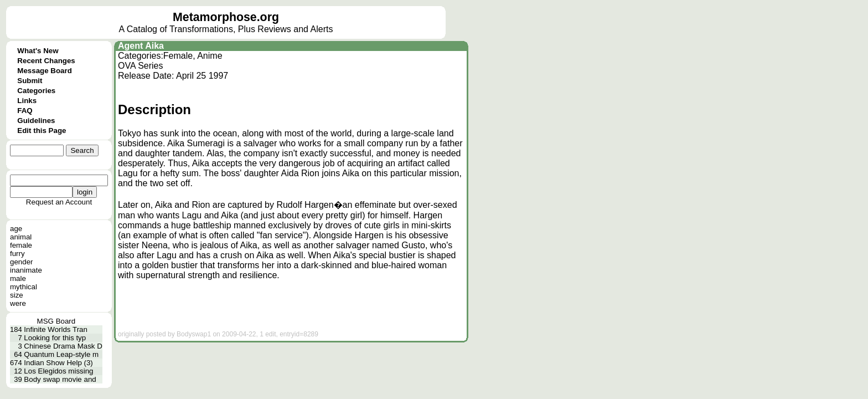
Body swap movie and (60, 379)
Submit (30, 81)
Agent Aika (141, 46)
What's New (38, 51)
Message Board (45, 71)
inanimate (26, 270)
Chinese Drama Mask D (63, 346)
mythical (24, 287)
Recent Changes (46, 61)
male (18, 278)
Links (27, 101)
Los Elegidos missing (58, 371)
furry (17, 254)
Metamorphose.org (226, 17)
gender (22, 262)
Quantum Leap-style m (61, 354)
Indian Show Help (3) (58, 363)
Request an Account (59, 202)
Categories (36, 91)
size (17, 295)
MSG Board (56, 321)
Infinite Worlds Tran (56, 329)
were (18, 303)
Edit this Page (42, 131)
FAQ (25, 111)
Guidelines (36, 121)
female (21, 245)
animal (21, 237)
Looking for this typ (55, 338)
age (16, 229)
